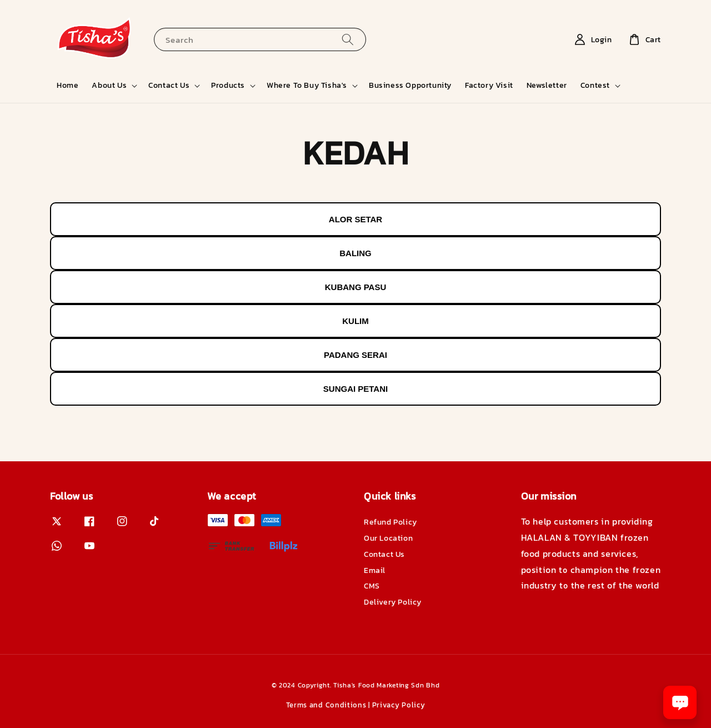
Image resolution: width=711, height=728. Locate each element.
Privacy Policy (399, 705)
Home (67, 85)
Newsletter (547, 85)
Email (375, 570)
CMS (372, 586)
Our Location (388, 538)
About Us (109, 86)
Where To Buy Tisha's (307, 86)
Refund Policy (390, 523)
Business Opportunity (410, 85)
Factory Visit (489, 85)
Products (228, 86)
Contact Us (169, 86)
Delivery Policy (393, 602)
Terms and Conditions (326, 705)
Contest (595, 86)
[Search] (348, 39)
